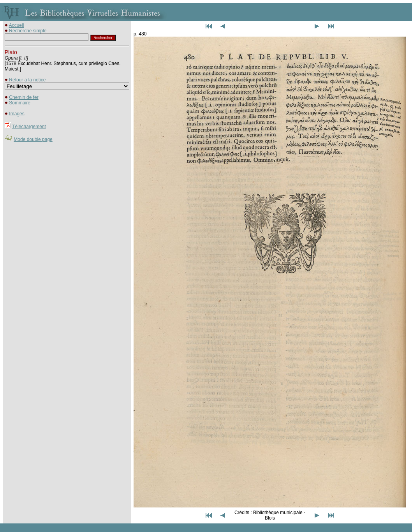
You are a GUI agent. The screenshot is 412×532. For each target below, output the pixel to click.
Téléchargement (29, 127)
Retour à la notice (27, 80)
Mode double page (33, 139)
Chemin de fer (24, 97)
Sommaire (20, 103)
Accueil (17, 25)
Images (17, 114)
